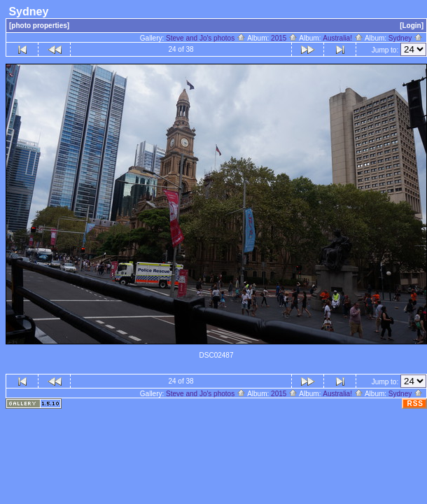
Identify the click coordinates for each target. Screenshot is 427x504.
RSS (415, 404)
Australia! (343, 38)
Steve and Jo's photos (206, 38)
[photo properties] (39, 26)
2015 (284, 38)
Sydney (406, 38)
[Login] (412, 26)
